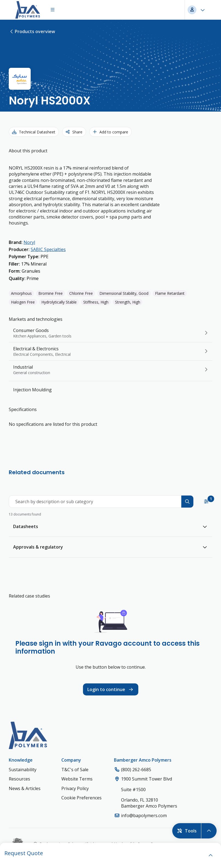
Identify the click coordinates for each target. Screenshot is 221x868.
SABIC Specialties (48, 249)
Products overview (32, 31)
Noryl (29, 242)
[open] (211, 855)
